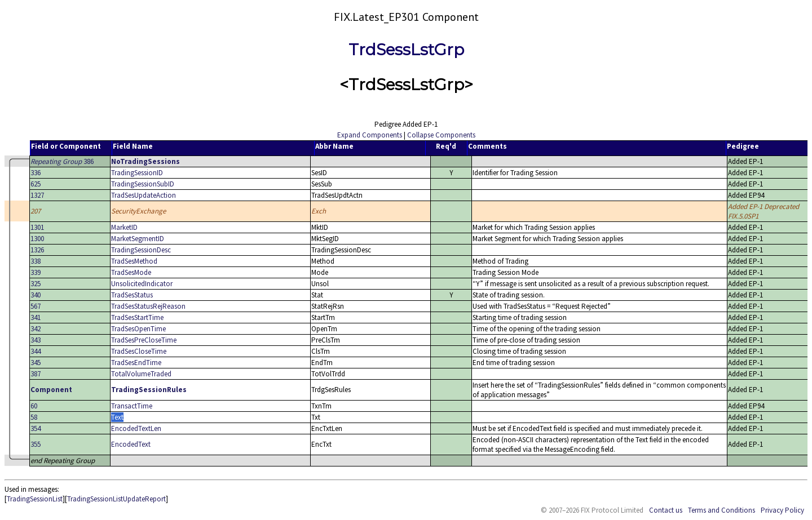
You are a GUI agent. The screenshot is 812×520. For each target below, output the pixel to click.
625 (36, 184)
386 (62, 161)
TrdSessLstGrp (406, 50)
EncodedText (131, 444)
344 (36, 351)
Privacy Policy (782, 510)
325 (36, 284)
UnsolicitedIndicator (142, 284)
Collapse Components (441, 135)
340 (36, 295)
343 (36, 340)
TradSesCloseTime (139, 351)
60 (34, 406)
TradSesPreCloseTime (144, 340)
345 (36, 363)
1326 (37, 250)
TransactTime (132, 406)
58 (34, 417)
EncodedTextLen (136, 428)
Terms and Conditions (721, 510)
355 (36, 444)
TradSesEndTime (136, 363)
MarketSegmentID (138, 239)
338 (36, 261)
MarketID (124, 227)
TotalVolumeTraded (141, 374)
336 (36, 173)
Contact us (666, 510)
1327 (37, 195)
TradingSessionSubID (143, 184)
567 (36, 306)
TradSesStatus (132, 295)
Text (117, 417)
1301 (37, 227)
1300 (37, 239)
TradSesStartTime (137, 317)
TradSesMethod (134, 261)
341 (36, 317)
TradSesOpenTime (138, 329)
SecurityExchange (138, 211)
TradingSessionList (35, 499)
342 (36, 329)
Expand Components (370, 135)
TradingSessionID (137, 173)
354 (36, 428)
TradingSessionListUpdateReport (116, 499)
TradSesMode (131, 272)
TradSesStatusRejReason (148, 306)
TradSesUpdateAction (144, 195)
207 (36, 211)
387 (36, 374)
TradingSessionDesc (141, 250)
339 (36, 272)
